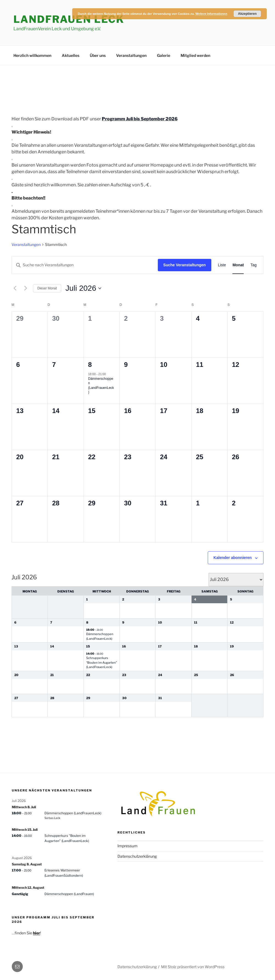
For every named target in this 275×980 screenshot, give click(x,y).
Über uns (98, 55)
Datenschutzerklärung (137, 856)
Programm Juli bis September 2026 (140, 119)
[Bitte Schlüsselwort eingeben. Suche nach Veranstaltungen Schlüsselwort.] (85, 265)
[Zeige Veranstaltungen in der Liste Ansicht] (222, 265)
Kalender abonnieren (233, 558)
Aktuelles (71, 55)
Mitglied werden (195, 55)
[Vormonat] (15, 288)
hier (37, 933)
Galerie (164, 55)
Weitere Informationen (211, 14)
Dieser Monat (47, 288)
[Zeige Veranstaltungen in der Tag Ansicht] (253, 265)
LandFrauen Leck (69, 19)
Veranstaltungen (131, 55)
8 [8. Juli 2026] (90, 365)
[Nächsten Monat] (26, 288)
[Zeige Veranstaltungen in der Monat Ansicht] (238, 265)
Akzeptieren (247, 14)
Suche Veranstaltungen (185, 265)
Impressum (127, 846)
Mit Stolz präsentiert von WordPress (193, 967)
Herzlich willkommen (32, 55)
